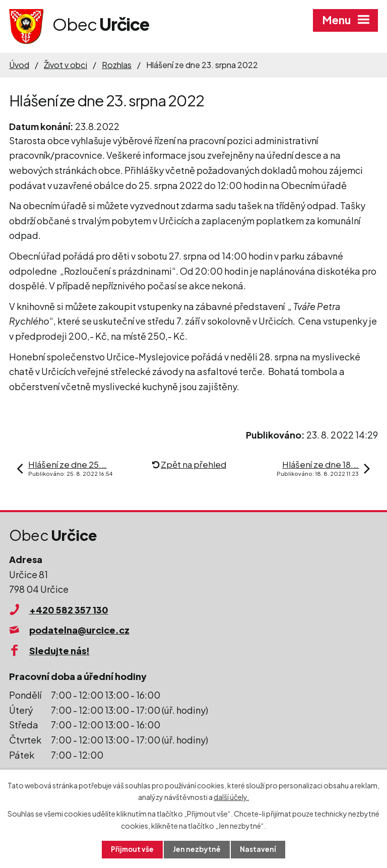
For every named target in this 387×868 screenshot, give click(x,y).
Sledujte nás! (59, 650)
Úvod (19, 65)
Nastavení (259, 849)
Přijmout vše (132, 849)
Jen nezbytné (198, 849)
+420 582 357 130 (69, 610)
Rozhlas (117, 65)
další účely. (231, 796)
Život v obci (66, 65)
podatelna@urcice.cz (79, 630)
